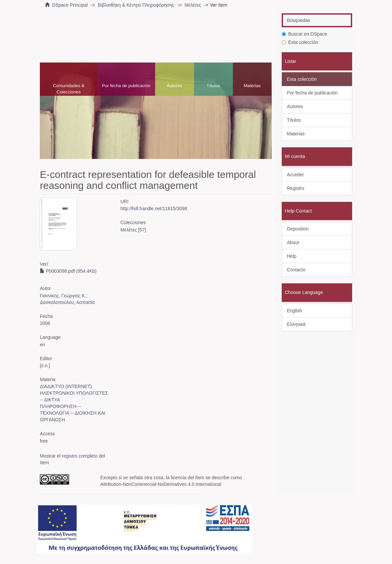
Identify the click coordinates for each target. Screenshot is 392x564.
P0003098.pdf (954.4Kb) (68, 271)
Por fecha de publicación (126, 86)
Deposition (298, 229)
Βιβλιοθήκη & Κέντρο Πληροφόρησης (136, 5)
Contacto (296, 270)
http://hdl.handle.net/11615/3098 (154, 209)
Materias (252, 86)
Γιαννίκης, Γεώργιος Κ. (63, 296)
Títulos (213, 86)
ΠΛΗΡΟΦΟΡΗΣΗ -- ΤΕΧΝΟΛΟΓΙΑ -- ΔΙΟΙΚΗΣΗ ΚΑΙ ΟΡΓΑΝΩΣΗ (73, 413)
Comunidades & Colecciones (69, 89)
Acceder (295, 175)
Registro (296, 188)
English (295, 311)
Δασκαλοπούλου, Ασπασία (67, 302)
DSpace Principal (70, 5)
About (293, 242)
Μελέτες (193, 5)
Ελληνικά (296, 324)
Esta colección (300, 42)
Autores (174, 86)
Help (292, 256)
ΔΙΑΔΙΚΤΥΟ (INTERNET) (66, 386)
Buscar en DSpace (304, 34)
